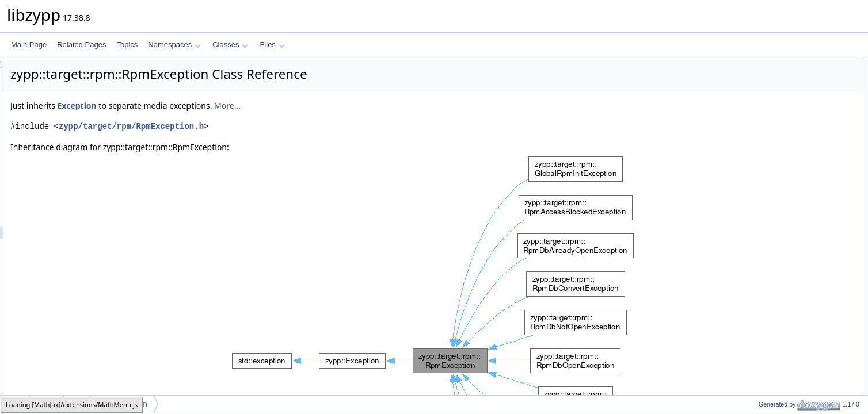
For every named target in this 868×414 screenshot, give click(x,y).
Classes (230, 45)
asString (762, 266)
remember (765, 292)
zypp (15, 404)
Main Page (29, 45)
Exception (220, 106)
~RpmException (773, 102)
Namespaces (174, 45)
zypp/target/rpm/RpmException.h (275, 126)
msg (755, 254)
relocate (761, 228)
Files (272, 45)
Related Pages (81, 45)
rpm (78, 404)
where (758, 216)
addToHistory (769, 380)
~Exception (766, 203)
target (47, 404)
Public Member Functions (778, 64)
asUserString (769, 279)
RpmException (771, 76)
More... (371, 106)
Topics (127, 45)
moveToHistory (772, 393)
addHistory (765, 355)
